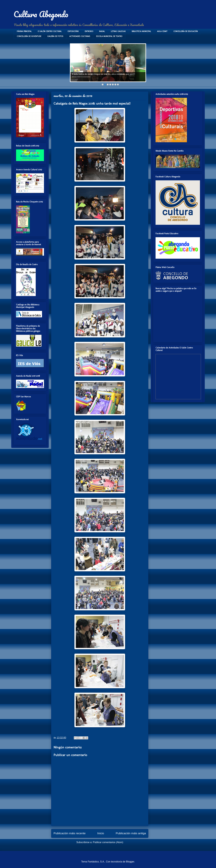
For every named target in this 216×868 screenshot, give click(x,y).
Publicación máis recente (70, 833)
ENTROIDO (89, 31)
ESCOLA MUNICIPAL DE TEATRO (109, 36)
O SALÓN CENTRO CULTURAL (50, 31)
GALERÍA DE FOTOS (55, 36)
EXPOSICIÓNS (73, 31)
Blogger (130, 862)
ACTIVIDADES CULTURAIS (80, 36)
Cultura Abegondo (41, 14)
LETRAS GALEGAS (118, 31)
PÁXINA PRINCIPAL (24, 31)
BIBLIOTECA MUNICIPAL (141, 31)
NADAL (102, 31)
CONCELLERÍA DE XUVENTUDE (29, 36)
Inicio (101, 833)
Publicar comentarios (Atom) (108, 842)
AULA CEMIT (162, 31)
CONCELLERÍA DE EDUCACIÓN (186, 31)
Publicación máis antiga (131, 833)
